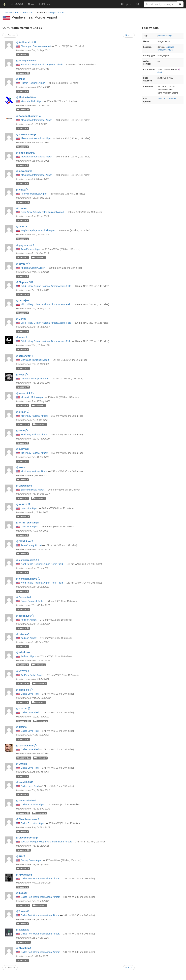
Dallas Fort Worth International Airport (40, 879)
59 (23, 628)
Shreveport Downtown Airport (36, 46)
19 (23, 517)
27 (23, 368)
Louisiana (170, 47)
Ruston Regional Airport (33, 83)
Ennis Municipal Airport (33, 490)
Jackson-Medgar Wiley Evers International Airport (46, 842)
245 (24, 721)
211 (24, 758)
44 (23, 813)
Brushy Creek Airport (32, 860)
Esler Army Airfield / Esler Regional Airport (43, 212)
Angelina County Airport (33, 268)
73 (23, 387)
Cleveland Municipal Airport (35, 360)
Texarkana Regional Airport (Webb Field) (42, 65)
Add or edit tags (165, 36)
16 (23, 202)
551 (23, 850)
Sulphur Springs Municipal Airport (38, 230)
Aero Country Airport (31, 545)
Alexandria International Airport (37, 120)
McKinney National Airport (34, 416)
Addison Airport (29, 620)
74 (23, 610)
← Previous (10, 968)
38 (23, 73)
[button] (45, 4)
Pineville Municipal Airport (34, 194)
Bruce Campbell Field (32, 601)
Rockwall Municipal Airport (34, 379)
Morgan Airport (56, 13)
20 (23, 110)
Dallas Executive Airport (33, 805)
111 (23, 942)
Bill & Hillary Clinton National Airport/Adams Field (46, 286)
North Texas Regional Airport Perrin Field (42, 564)
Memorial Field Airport (32, 101)
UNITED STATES (165, 50)
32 (23, 739)
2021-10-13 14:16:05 (167, 99)
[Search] (180, 4)
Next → (129, 968)
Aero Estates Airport (31, 249)
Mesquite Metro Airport (33, 397)
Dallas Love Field (30, 694)
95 (23, 684)
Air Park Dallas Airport (32, 675)
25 (23, 294)
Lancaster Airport (30, 508)
